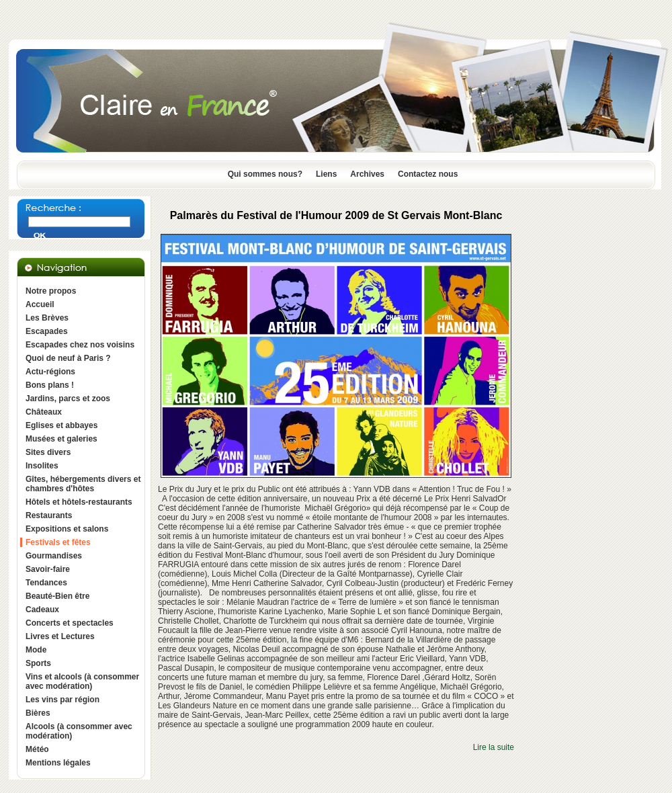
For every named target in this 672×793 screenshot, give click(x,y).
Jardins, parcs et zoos (68, 399)
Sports (38, 663)
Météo (37, 749)
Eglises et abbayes (61, 425)
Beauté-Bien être (57, 596)
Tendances (46, 583)
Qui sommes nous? (265, 174)
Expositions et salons (67, 529)
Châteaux (44, 412)
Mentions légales (58, 763)
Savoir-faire (48, 569)
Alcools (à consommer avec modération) (79, 731)
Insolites (42, 466)
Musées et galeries (61, 439)
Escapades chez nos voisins (80, 345)
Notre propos (51, 291)
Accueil (40, 304)
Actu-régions (50, 372)
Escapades (47, 331)
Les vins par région (62, 700)
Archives (367, 174)
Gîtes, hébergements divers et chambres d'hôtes (83, 484)
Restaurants (49, 515)
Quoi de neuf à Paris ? (68, 358)
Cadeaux (42, 610)
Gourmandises (54, 556)
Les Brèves (47, 318)
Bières (38, 713)
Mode (36, 650)
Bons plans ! (50, 385)
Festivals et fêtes (58, 542)
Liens (326, 174)
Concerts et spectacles (70, 623)
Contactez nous (428, 174)
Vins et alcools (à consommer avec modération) (82, 681)
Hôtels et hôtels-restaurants (79, 502)
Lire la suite (494, 747)
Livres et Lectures (60, 636)
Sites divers (48, 452)
